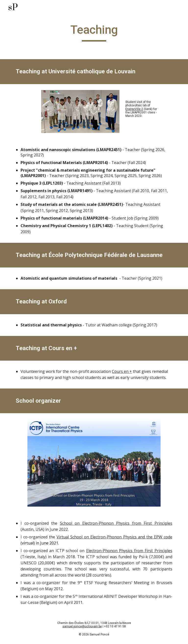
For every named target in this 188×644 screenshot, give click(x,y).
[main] (94, 32)
